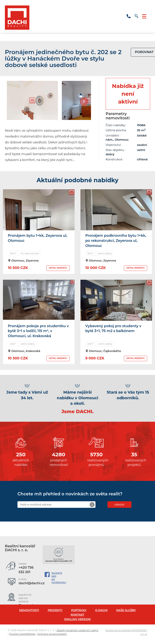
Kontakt (77, 615)
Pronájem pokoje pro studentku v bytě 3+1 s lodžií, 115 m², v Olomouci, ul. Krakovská (38, 331)
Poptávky (79, 610)
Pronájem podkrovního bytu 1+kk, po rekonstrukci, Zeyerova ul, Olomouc (116, 241)
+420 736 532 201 (129, 16)
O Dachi (101, 610)
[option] (32, 100)
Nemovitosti (29, 610)
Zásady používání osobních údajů (77, 630)
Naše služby (126, 610)
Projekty (55, 610)
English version (77, 619)
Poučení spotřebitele (22, 634)
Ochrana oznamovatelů (52, 634)
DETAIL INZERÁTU (58, 268)
